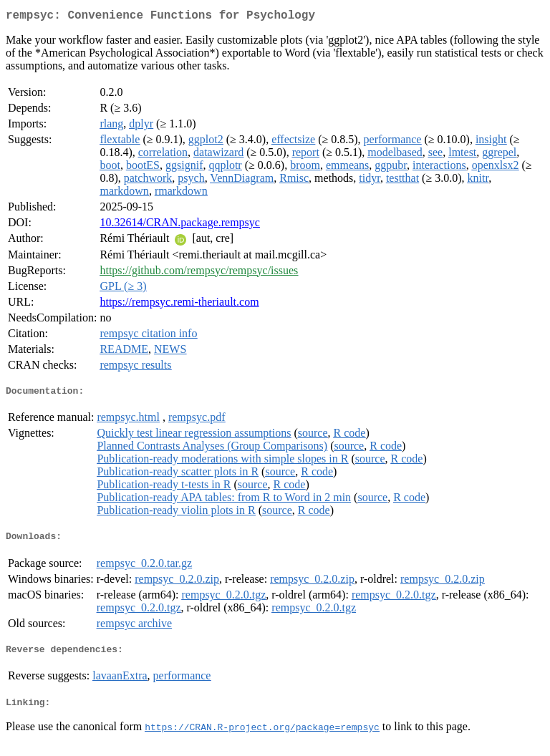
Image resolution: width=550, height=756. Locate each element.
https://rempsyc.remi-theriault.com (179, 305)
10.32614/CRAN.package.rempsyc (180, 225)
